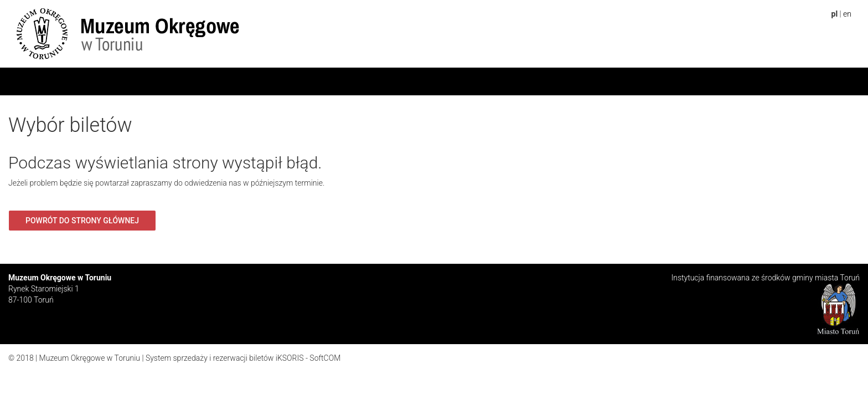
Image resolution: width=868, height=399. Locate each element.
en (847, 14)
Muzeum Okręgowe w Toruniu (90, 358)
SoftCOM (325, 358)
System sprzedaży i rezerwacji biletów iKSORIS (225, 358)
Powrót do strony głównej (82, 221)
